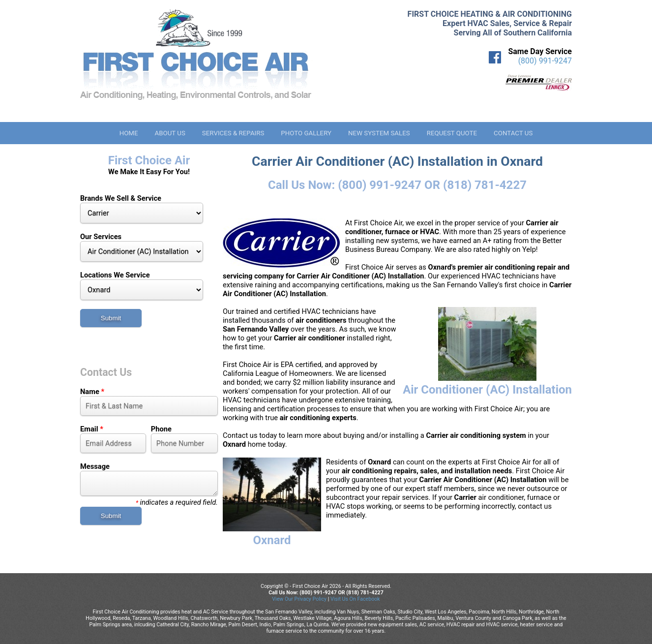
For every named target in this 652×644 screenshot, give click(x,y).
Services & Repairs (233, 133)
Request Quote (452, 133)
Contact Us (513, 133)
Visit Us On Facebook (355, 599)
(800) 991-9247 (545, 61)
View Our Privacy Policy (299, 599)
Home (129, 133)
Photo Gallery (306, 133)
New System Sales (379, 133)
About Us (170, 133)
